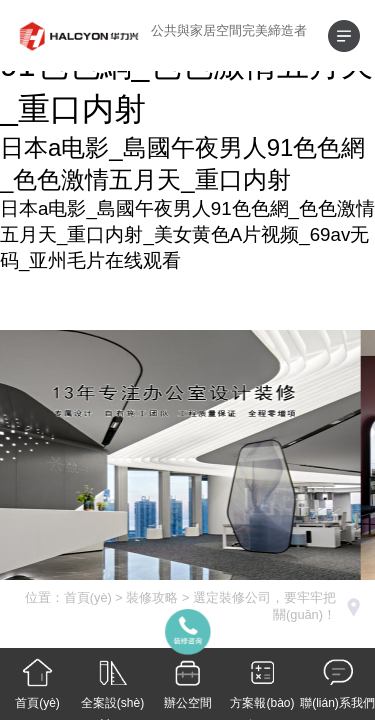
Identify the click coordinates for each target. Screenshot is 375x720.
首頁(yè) (88, 597)
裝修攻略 (152, 597)
